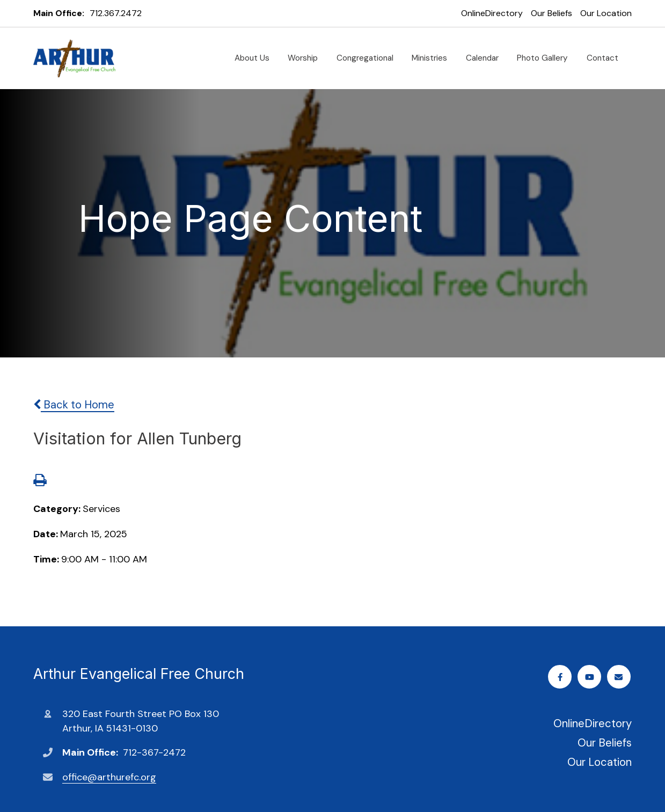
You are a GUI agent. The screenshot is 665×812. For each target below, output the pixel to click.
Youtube (591, 677)
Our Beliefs (551, 13)
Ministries (434, 58)
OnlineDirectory (492, 13)
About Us (256, 58)
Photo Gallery (547, 58)
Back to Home (74, 405)
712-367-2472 (154, 752)
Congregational (369, 58)
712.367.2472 (116, 13)
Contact (607, 58)
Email (620, 677)
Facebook (561, 677)
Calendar (487, 58)
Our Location (606, 13)
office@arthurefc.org (109, 777)
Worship (307, 58)
